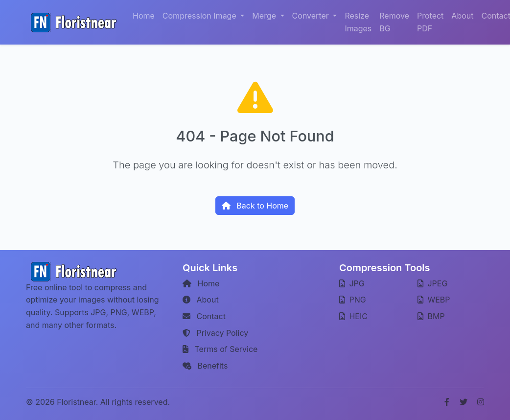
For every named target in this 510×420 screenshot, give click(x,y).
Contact (204, 316)
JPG (352, 283)
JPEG (432, 283)
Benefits (205, 366)
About (462, 16)
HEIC (353, 316)
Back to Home (255, 206)
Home (144, 16)
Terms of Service (220, 349)
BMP (431, 316)
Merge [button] (265, 16)
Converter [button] (312, 16)
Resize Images (358, 22)
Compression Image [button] (200, 16)
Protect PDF (430, 22)
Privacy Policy (215, 333)
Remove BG (394, 22)
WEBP (434, 300)
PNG (353, 300)
